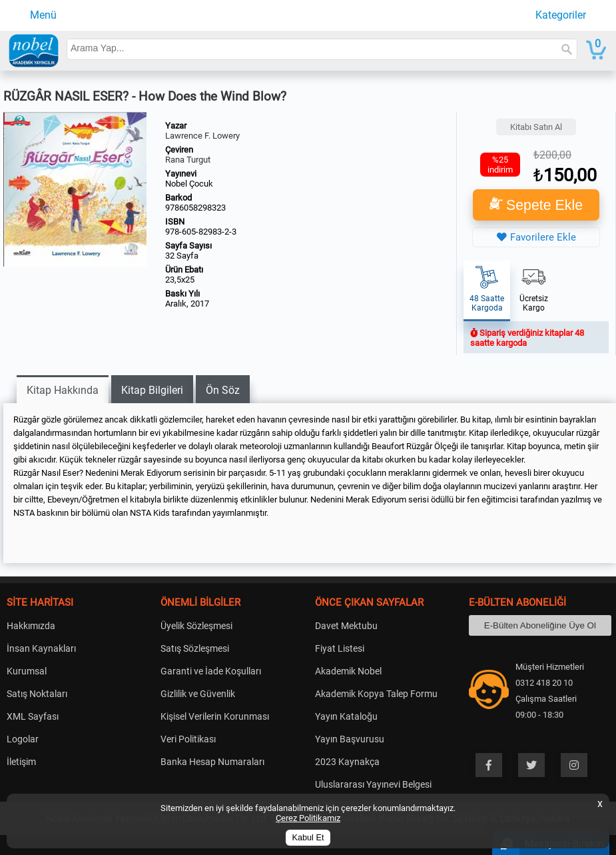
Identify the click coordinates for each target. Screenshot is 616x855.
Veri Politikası (188, 739)
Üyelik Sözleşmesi (196, 626)
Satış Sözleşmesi (195, 648)
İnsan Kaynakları (41, 648)
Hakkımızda (31, 626)
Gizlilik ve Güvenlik (198, 694)
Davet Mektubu (346, 626)
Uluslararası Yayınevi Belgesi (373, 784)
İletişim (21, 762)
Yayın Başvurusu (350, 739)
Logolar (23, 739)
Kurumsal (27, 671)
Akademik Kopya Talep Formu (376, 694)
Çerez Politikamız (308, 818)
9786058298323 (195, 208)
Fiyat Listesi (340, 648)
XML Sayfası (33, 716)
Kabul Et (308, 838)
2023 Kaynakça (347, 762)
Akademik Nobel (348, 671)
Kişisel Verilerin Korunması (215, 716)
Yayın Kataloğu (346, 716)
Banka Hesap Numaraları (212, 762)
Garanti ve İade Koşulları (211, 671)
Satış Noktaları (37, 694)
